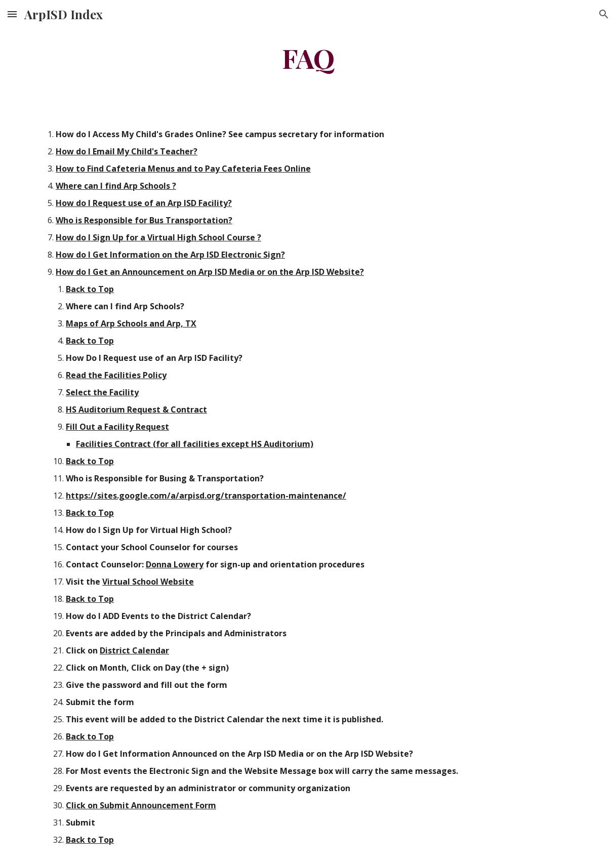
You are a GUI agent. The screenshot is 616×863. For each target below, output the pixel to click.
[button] (12, 14)
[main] (308, 57)
